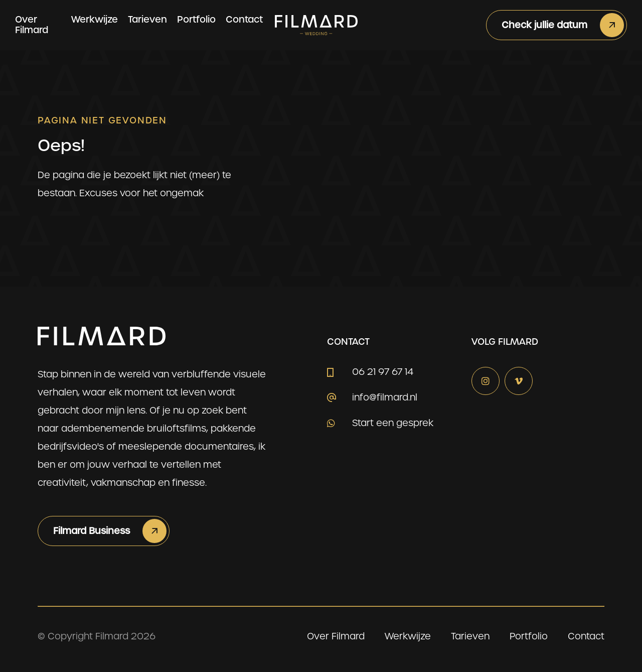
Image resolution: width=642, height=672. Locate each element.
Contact (244, 19)
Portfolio (196, 19)
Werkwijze (95, 19)
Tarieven (147, 19)
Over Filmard (32, 25)
